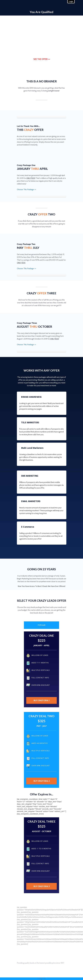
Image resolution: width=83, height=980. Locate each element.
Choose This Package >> (26, 189)
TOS (39, 979)
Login (71, 1)
